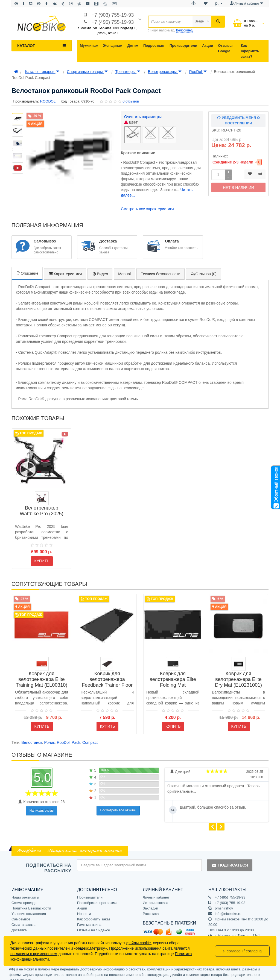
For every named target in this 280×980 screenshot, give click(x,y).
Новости (84, 908)
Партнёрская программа (97, 897)
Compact (90, 737)
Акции (208, 46)
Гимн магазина (89, 919)
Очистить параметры (143, 117)
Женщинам (113, 46)
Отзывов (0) (203, 268)
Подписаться (230, 859)
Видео (100, 268)
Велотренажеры (165, 72)
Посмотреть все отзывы (118, 805)
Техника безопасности (161, 268)
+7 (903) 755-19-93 (113, 15)
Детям (133, 46)
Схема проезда (24, 897)
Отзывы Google (225, 48)
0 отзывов (131, 101)
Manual (124, 268)
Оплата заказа (24, 919)
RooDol (198, 72)
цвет (131, 122)
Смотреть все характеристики (147, 203)
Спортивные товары (87, 72)
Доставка (19, 924)
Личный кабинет (156, 892)
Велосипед (184, 30)
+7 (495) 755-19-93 (113, 22)
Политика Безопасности (31, 903)
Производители (183, 46)
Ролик (49, 737)
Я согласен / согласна (242, 951)
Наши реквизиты (25, 892)
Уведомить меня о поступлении (238, 120)
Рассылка (151, 908)
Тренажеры (128, 72)
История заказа (155, 897)
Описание (27, 268)
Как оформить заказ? (250, 51)
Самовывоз (21, 913)
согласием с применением (34, 954)
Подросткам (154, 46)
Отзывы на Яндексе (94, 924)
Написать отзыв (42, 805)
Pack (76, 737)
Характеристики (65, 268)
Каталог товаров (42, 72)
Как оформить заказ (94, 913)
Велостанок (32, 737)
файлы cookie (139, 943)
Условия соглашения (29, 908)
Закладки (150, 903)
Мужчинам (89, 46)
